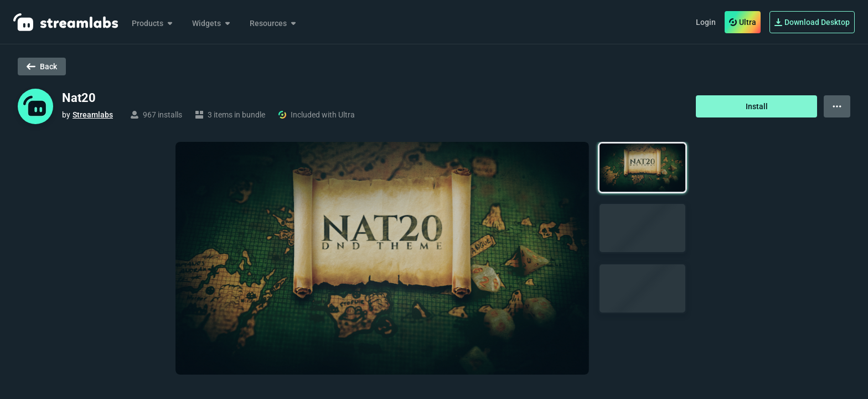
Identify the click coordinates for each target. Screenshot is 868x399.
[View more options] (837, 106)
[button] (642, 168)
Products (153, 23)
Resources (274, 23)
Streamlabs (93, 115)
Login (706, 22)
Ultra (743, 22)
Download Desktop (812, 22)
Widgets (212, 23)
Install (757, 106)
